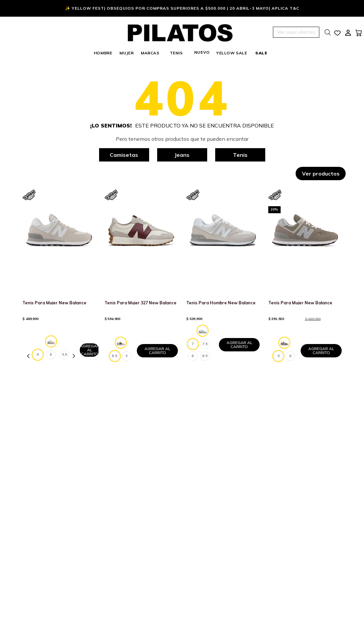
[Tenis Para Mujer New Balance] (59, 277)
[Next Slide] (74, 356)
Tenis (240, 155)
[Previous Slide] (28, 356)
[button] (278, 33)
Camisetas (124, 155)
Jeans (182, 155)
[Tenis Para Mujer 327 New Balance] (141, 277)
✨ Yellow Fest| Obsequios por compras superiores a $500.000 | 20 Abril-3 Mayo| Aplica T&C (182, 8)
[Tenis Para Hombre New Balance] (223, 277)
